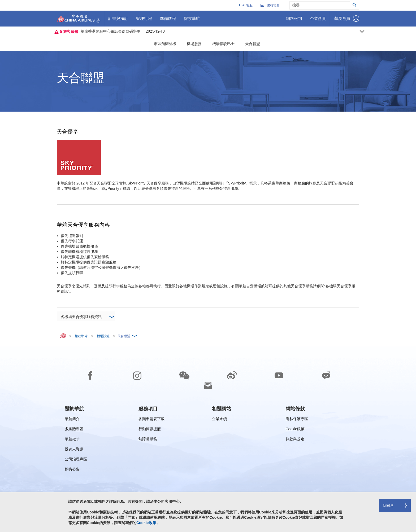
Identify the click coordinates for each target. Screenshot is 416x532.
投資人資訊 (74, 450)
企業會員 (318, 20)
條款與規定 (295, 440)
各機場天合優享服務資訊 (87, 316)
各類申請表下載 (151, 420)
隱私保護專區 (297, 420)
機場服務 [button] (194, 44)
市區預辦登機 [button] (165, 44)
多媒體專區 (74, 430)
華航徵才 (72, 440)
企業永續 (219, 420)
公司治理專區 (76, 460)
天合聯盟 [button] (253, 44)
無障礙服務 (148, 440)
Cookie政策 (295, 430)
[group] (74, 409)
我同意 (388, 505)
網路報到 (294, 20)
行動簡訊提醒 (150, 430)
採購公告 (74, 470)
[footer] (208, 439)
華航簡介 (72, 420)
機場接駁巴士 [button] (223, 44)
